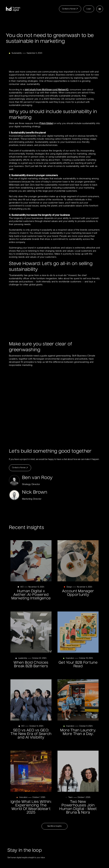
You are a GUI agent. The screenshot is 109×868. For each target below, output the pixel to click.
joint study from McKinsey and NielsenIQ (47, 90)
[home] (13, 9)
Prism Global (46, 123)
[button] (100, 9)
